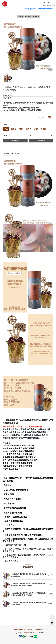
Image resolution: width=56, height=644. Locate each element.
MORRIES (26, 633)
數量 (5, 136)
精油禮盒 (36, 17)
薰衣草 (28, 129)
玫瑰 (6, 129)
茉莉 (36, 129)
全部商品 (20, 17)
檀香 (21, 129)
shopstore (35, 633)
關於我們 (31, 629)
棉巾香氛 (28, 17)
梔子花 (13, 129)
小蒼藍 (43, 129)
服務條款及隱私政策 (19, 629)
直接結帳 (15, 141)
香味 (5, 125)
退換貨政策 (39, 629)
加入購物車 (41, 141)
